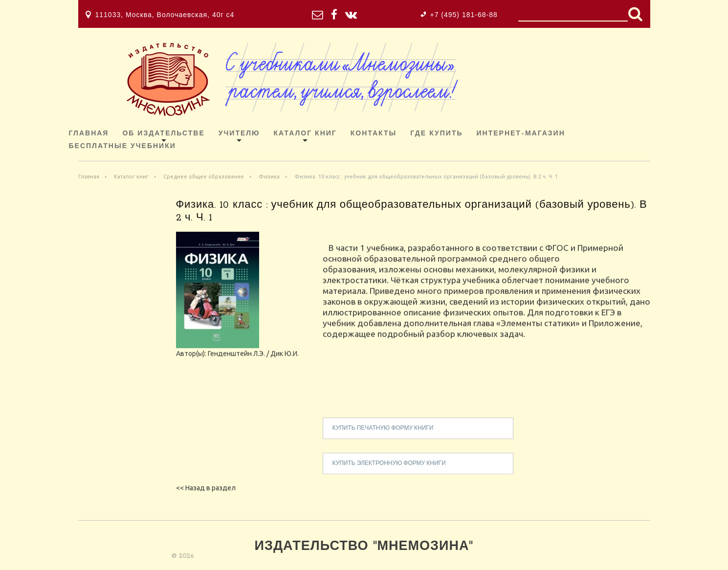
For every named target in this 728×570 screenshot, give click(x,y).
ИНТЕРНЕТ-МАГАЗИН (521, 134)
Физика (269, 176)
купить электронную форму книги (389, 469)
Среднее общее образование (204, 176)
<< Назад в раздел (206, 488)
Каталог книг (305, 134)
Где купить (436, 134)
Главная (89, 134)
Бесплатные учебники (122, 146)
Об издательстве (163, 134)
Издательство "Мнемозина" (364, 547)
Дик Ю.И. (285, 359)
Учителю (239, 134)
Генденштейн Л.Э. (236, 359)
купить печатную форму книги (383, 434)
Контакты (374, 134)
